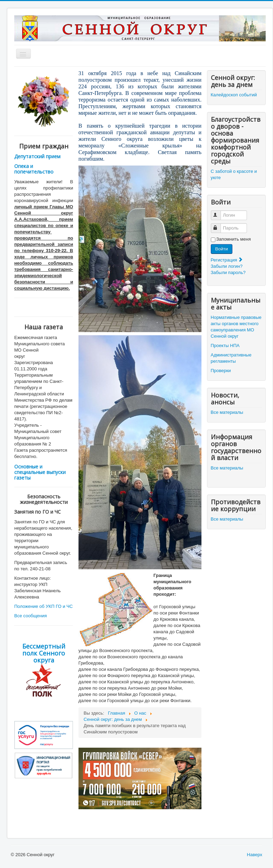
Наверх (255, 855)
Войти (222, 249)
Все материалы (227, 412)
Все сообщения (31, 616)
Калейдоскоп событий (234, 95)
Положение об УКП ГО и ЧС (43, 606)
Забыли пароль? (228, 272)
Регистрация (227, 260)
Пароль (219, 225)
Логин (219, 212)
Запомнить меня (234, 239)
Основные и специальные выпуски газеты (40, 472)
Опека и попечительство (34, 169)
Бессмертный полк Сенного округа (44, 653)
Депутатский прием (37, 156)
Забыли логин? (227, 266)
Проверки (221, 371)
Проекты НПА (225, 345)
